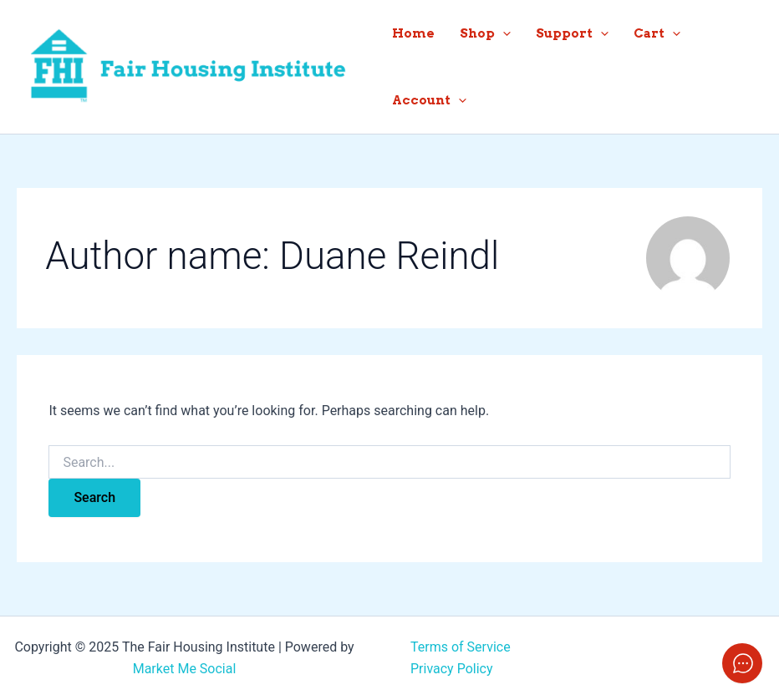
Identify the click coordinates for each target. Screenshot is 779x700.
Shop (485, 33)
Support (572, 33)
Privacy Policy (452, 669)
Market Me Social (185, 669)
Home (413, 33)
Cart (657, 33)
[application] (503, 33)
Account (429, 100)
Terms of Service (461, 647)
